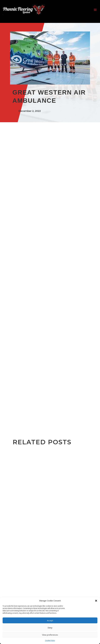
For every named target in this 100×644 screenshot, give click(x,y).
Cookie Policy (50, 640)
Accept (50, 620)
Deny (50, 628)
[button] (96, 601)
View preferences (50, 635)
